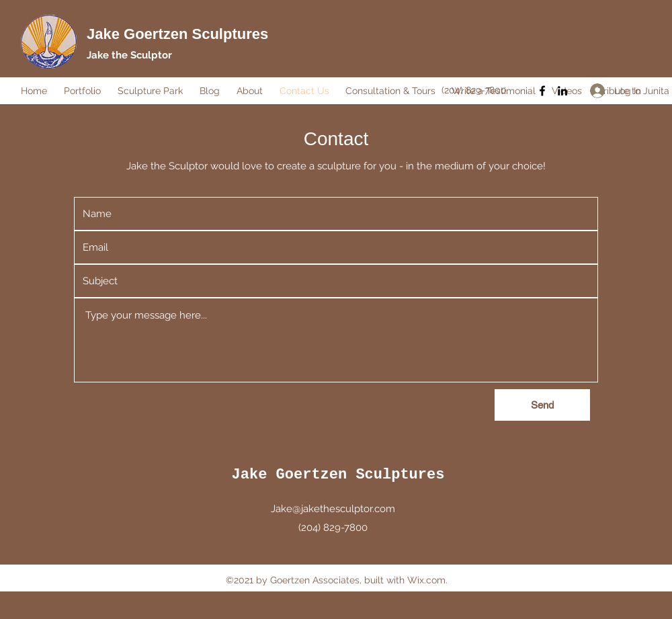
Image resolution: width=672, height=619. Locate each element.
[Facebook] (542, 91)
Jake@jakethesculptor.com (333, 509)
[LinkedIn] (562, 91)
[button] (84, 91)
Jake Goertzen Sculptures (177, 34)
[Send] (542, 405)
